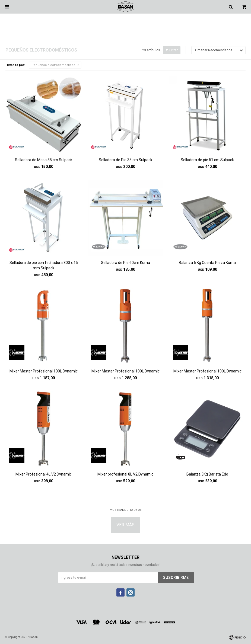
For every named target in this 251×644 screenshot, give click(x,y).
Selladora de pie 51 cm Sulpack (207, 160)
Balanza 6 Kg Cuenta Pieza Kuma (207, 263)
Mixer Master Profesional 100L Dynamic (44, 371)
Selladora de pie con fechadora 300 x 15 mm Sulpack (44, 265)
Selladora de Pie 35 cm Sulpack (125, 160)
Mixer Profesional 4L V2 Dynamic (44, 474)
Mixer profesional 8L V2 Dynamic (125, 474)
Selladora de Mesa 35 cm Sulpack (44, 160)
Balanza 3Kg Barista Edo (207, 474)
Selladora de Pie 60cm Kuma (125, 263)
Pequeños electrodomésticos (53, 65)
